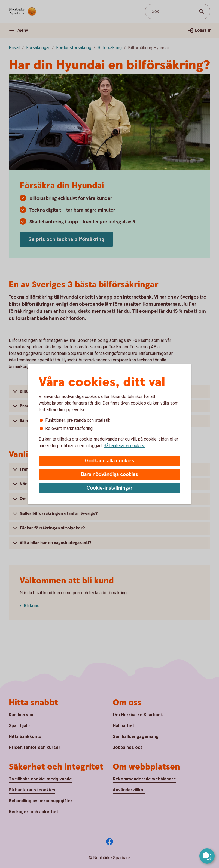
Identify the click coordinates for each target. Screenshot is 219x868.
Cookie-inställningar (110, 488)
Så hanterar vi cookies (124, 446)
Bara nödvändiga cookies (109, 474)
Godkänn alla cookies (109, 461)
